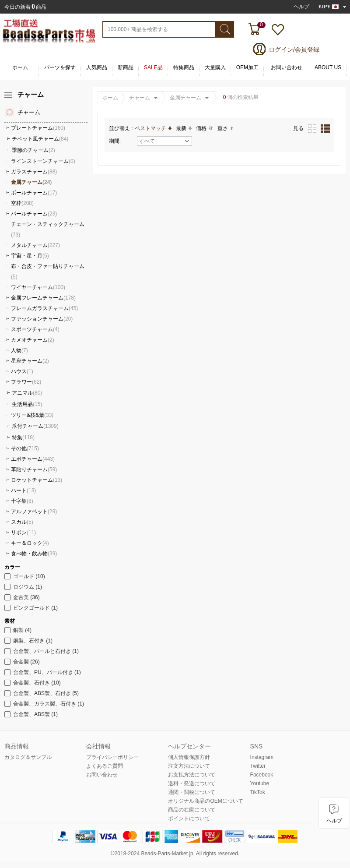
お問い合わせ (287, 67)
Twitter (258, 766)
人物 (19, 350)
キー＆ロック (30, 543)
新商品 (126, 67)
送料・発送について (192, 783)
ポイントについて (189, 819)
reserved (228, 854)
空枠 (22, 203)
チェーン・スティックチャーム (48, 229)
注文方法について (189, 766)
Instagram (262, 757)
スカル (22, 522)
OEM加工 (247, 67)
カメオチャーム (33, 340)
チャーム (140, 98)
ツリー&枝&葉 (32, 415)
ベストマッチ (153, 128)
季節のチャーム (33, 150)
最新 (184, 128)
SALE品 (153, 67)
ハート (23, 490)
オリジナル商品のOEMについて (205, 801)
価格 (205, 128)
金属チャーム (185, 98)
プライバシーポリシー (112, 757)
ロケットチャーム (37, 480)
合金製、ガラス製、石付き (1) (44, 704)
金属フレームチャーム (43, 298)
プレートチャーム (38, 128)
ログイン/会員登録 (294, 49)
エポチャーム (33, 459)
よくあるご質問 (105, 766)
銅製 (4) (18, 630)
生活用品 (27, 404)
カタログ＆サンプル (28, 757)
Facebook (262, 775)
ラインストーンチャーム (43, 161)
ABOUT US (328, 67)
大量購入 (215, 67)
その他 (25, 448)
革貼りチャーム (34, 469)
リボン (23, 533)
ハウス (22, 371)
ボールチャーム (34, 193)
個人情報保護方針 (189, 757)
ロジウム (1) (23, 587)
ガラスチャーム (34, 172)
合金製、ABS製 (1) (31, 714)
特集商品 (184, 67)
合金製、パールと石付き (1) (42, 651)
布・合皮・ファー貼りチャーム (48, 272)
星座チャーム (30, 361)
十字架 (22, 501)
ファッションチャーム (42, 319)
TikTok (258, 792)
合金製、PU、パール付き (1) (43, 672)
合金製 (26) (22, 662)
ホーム (20, 67)
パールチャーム (34, 214)
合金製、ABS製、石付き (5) (42, 693)
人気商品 (97, 67)
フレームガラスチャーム (44, 308)
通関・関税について (192, 792)
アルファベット (34, 512)
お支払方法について (192, 775)
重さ (225, 128)
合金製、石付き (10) (33, 683)
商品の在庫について (192, 810)
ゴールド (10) (25, 576)
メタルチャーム (35, 245)
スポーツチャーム (35, 329)
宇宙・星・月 (30, 256)
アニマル (27, 393)
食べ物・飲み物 (34, 554)
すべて (164, 141)
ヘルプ (301, 7)
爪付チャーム (35, 426)
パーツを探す (60, 67)
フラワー (26, 382)
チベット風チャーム (40, 139)
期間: (115, 141)
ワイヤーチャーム (38, 287)
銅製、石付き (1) (28, 641)
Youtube (260, 783)
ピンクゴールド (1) (31, 608)
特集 (23, 438)
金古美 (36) (22, 597)
